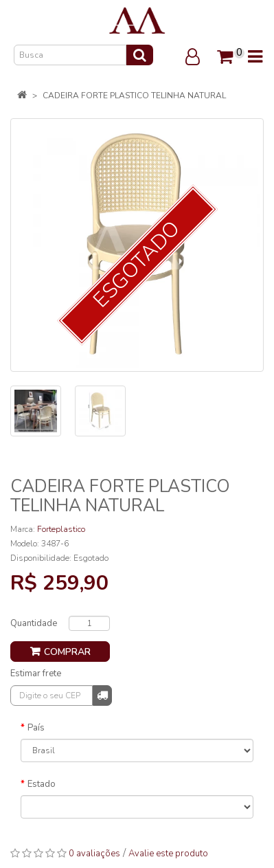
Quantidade (34, 623)
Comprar (67, 652)
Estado (42, 784)
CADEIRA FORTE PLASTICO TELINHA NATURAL (134, 96)
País (36, 728)
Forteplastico (61, 529)
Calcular (102, 695)
